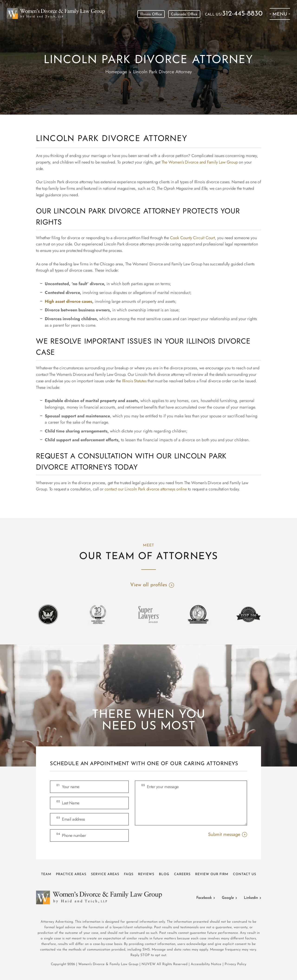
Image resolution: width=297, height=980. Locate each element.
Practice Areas (71, 874)
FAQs (129, 874)
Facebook (204, 898)
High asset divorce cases (68, 301)
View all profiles (149, 585)
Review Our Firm (212, 874)
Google (228, 898)
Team (46, 874)
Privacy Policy (235, 964)
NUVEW (148, 964)
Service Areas (105, 874)
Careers (182, 874)
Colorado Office (184, 14)
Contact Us (245, 874)
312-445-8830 (242, 14)
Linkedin (251, 898)
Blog (164, 874)
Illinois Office (151, 14)
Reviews (146, 874)
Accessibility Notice (207, 964)
